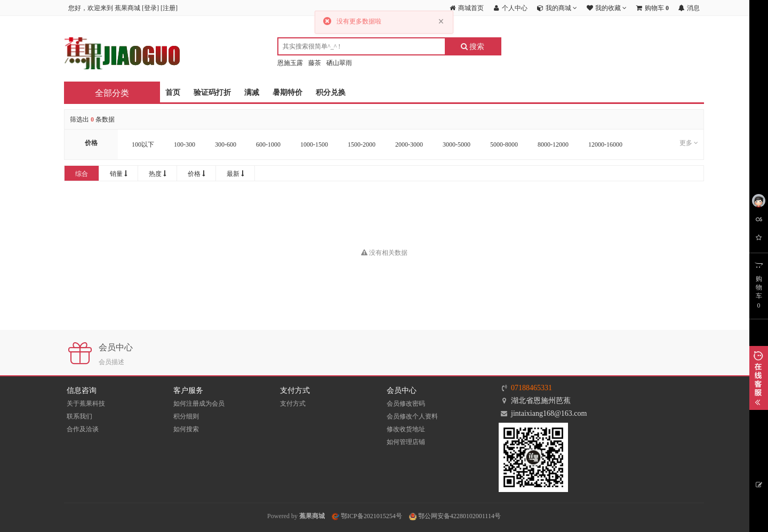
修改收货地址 (406, 429)
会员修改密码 (406, 404)
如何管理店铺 (406, 442)
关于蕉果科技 (86, 404)
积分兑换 (331, 92)
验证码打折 (212, 92)
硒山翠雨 (339, 63)
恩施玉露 (290, 63)
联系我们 (79, 416)
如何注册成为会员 (199, 404)
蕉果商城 (312, 516)
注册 (169, 8)
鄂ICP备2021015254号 (367, 516)
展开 (759, 378)
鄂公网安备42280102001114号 (455, 516)
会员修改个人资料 (412, 416)
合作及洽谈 (83, 429)
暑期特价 (287, 92)
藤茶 (315, 63)
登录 (150, 8)
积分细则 (186, 416)
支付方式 (293, 404)
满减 (252, 92)
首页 (173, 92)
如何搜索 (186, 429)
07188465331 (531, 388)
